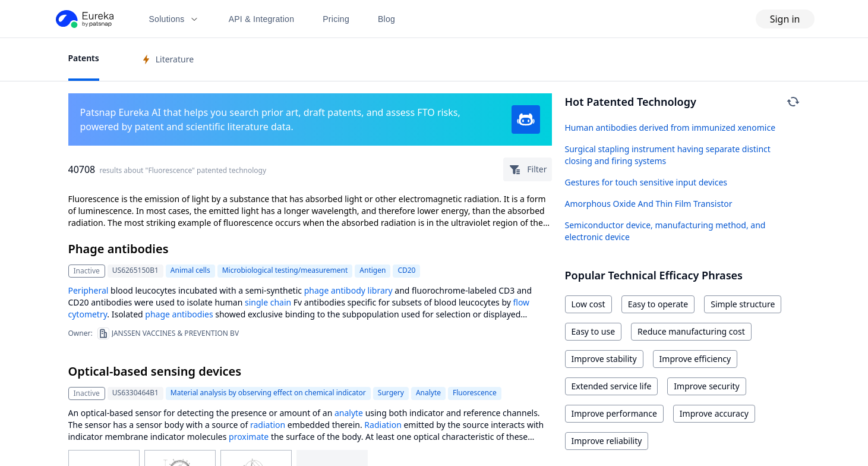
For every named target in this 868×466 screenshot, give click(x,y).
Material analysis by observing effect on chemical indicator (268, 393)
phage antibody (335, 290)
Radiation (383, 425)
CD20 (406, 270)
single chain (268, 302)
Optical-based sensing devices (155, 371)
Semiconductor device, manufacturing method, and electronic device (665, 231)
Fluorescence (475, 393)
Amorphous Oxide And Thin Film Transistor (649, 204)
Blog (386, 19)
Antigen (373, 270)
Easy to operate (658, 304)
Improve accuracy (714, 413)
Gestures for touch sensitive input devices (646, 182)
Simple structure (743, 304)
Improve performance (614, 413)
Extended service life (612, 386)
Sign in (785, 19)
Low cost (588, 304)
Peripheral (89, 290)
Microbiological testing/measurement (285, 270)
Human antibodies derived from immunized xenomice (670, 127)
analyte (349, 413)
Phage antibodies (119, 249)
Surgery (391, 393)
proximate (249, 437)
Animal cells (190, 270)
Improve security (706, 386)
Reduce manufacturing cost (691, 331)
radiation (268, 425)
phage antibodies (179, 314)
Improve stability (604, 359)
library (380, 290)
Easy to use (594, 331)
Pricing (336, 19)
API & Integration (262, 19)
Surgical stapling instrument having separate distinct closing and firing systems (668, 155)
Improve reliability (607, 441)
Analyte (428, 393)
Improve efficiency (695, 359)
